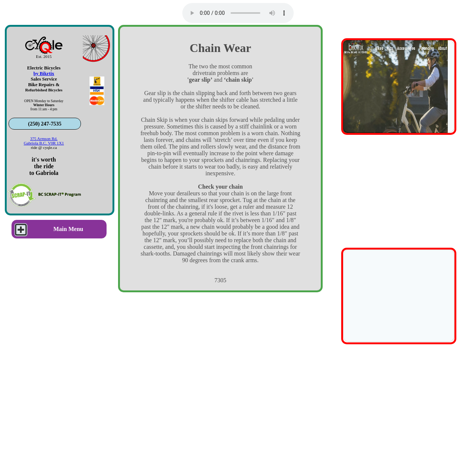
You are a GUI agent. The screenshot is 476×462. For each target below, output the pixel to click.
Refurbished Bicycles (44, 90)
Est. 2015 (44, 56)
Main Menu (47, 229)
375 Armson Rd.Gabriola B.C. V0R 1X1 (44, 141)
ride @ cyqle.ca (44, 147)
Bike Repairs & (44, 85)
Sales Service (44, 79)
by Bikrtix (44, 74)
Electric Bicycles (44, 68)
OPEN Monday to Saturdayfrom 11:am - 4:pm (44, 105)
